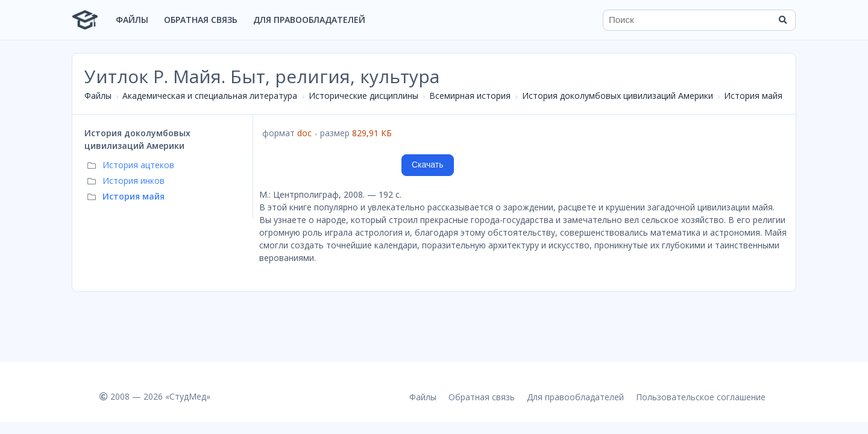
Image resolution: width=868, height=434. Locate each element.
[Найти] (782, 20)
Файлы (132, 20)
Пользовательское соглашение (701, 397)
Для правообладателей (309, 20)
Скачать (428, 165)
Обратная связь (201, 20)
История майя (753, 96)
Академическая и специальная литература (210, 96)
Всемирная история (470, 96)
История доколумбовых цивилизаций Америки (618, 96)
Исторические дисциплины (363, 96)
